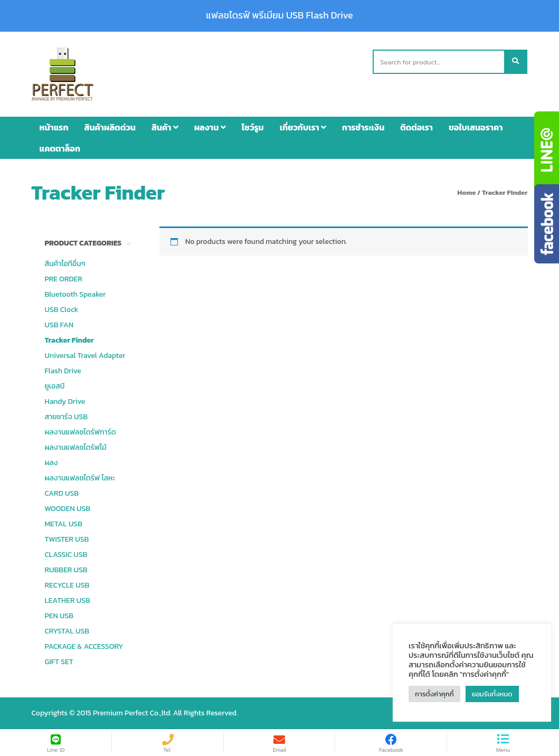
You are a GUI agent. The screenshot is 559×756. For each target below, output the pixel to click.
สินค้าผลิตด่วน (110, 127)
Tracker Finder (69, 340)
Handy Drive (65, 401)
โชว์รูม (253, 127)
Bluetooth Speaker (75, 294)
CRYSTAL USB (67, 631)
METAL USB (64, 524)
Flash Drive (63, 371)
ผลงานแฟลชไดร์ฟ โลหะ (80, 478)
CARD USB (62, 493)
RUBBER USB (66, 570)
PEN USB (59, 616)
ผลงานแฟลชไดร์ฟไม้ (76, 447)
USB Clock (62, 310)
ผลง (51, 463)
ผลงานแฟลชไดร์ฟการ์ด (80, 432)
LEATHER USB (68, 601)
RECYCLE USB (67, 585)
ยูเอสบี (55, 386)
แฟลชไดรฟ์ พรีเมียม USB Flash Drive (279, 15)
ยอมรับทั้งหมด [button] (492, 694)
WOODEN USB (68, 509)
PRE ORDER (64, 279)
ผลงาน (210, 127)
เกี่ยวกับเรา (303, 127)
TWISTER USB (67, 539)
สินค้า (165, 127)
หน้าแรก (54, 127)
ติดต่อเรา (416, 127)
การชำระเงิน (363, 127)
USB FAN (59, 325)
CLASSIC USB (66, 555)
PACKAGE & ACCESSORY (84, 646)
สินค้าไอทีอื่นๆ (65, 264)
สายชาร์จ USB (67, 417)
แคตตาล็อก (60, 148)
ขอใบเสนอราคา (476, 127)
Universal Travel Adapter (85, 356)
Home (466, 192)
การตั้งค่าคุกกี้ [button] (434, 694)
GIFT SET (59, 662)
